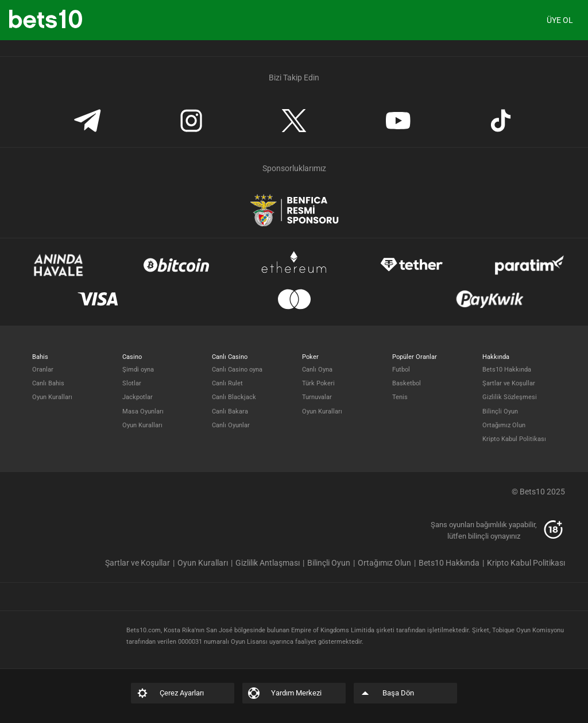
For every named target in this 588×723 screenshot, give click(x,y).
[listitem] (141, 563)
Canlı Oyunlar (231, 425)
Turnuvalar (317, 397)
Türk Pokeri (318, 383)
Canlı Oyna (317, 370)
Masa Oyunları (143, 411)
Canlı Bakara (230, 411)
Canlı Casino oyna (237, 370)
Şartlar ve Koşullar (509, 383)
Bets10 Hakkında (507, 370)
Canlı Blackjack (234, 397)
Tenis (400, 397)
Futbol (401, 370)
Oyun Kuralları (52, 397)
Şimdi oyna (138, 370)
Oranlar (43, 370)
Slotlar (132, 383)
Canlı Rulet (227, 383)
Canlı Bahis (48, 383)
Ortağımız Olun (504, 425)
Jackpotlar (138, 397)
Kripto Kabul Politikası (514, 439)
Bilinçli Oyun (500, 411)
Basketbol (407, 383)
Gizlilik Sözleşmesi (510, 397)
